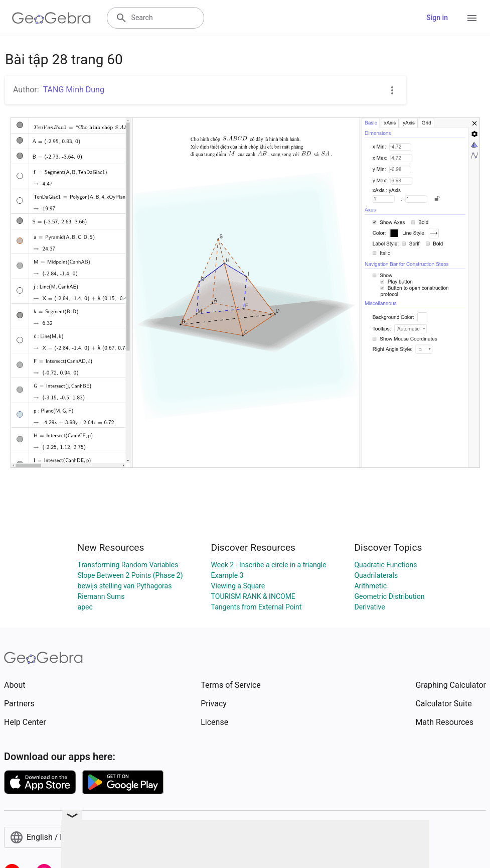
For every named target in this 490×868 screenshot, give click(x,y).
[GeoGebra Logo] (51, 18)
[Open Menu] (472, 18)
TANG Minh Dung (74, 90)
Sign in (437, 18)
